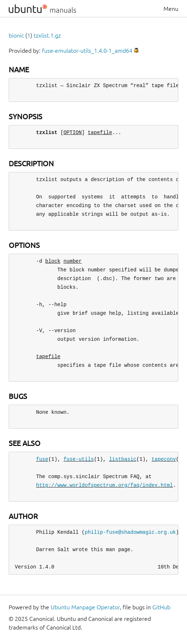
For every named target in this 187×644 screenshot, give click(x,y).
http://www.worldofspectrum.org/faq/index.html (105, 485)
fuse (42, 459)
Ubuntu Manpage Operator (85, 607)
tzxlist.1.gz (47, 35)
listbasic (123, 459)
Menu (171, 9)
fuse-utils (78, 459)
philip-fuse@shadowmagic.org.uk (130, 532)
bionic (16, 35)
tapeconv (164, 459)
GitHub (161, 607)
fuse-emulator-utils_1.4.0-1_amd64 (87, 51)
